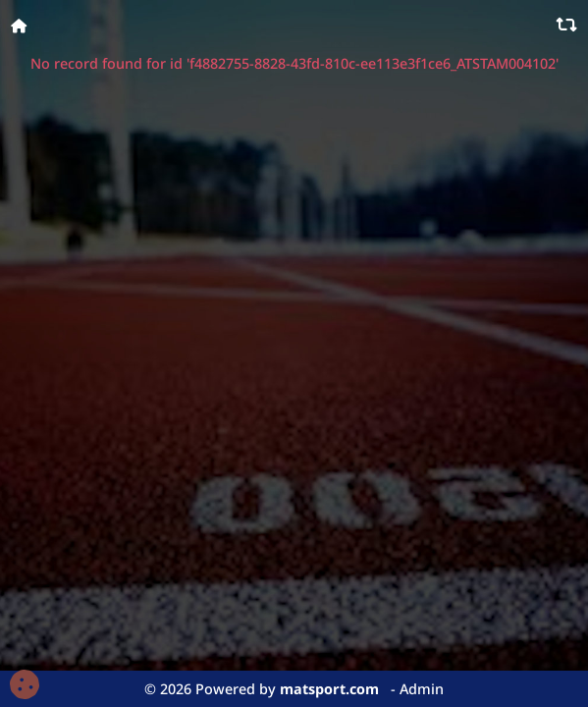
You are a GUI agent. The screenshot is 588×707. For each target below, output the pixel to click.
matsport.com (329, 689)
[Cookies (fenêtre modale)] (25, 685)
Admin (422, 689)
